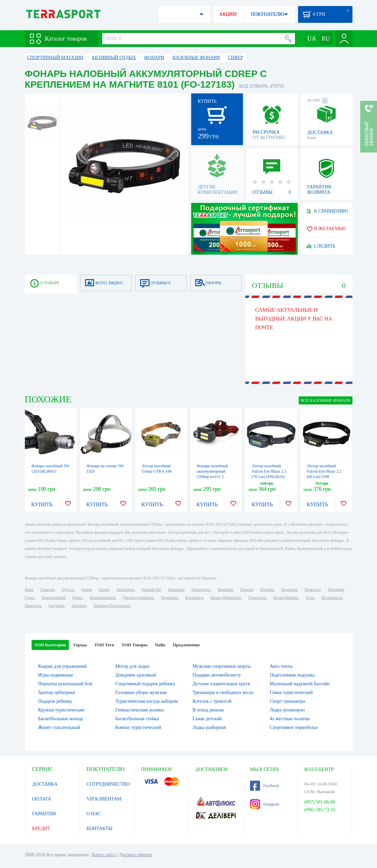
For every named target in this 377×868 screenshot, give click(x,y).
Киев (29, 590)
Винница (225, 590)
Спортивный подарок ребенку (145, 684)
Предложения (186, 645)
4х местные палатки (290, 719)
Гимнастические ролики (139, 710)
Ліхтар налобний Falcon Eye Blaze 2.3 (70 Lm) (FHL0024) (269, 471)
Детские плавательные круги (221, 684)
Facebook (265, 786)
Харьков (47, 590)
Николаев (176, 590)
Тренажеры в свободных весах (223, 692)
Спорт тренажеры (288, 701)
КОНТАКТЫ (100, 829)
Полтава (267, 590)
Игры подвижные (56, 675)
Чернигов (289, 590)
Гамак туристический (291, 692)
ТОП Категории (50, 645)
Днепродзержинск (138, 598)
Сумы (30, 598)
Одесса (68, 590)
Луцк (310, 598)
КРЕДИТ (41, 829)
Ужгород (79, 606)
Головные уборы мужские (141, 692)
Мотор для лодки (132, 666)
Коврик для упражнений (63, 666)
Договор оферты (135, 855)
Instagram (265, 804)
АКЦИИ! (228, 14)
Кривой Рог (151, 590)
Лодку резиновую (287, 710)
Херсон (247, 590)
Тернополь (257, 598)
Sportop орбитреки (57, 692)
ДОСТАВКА (45, 784)
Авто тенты (281, 666)
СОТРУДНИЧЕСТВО (108, 784)
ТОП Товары (135, 645)
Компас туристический (138, 727)
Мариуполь (201, 590)
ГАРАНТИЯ (44, 814)
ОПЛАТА (42, 799)
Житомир (336, 590)
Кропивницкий (102, 598)
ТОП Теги (104, 645)
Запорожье (125, 590)
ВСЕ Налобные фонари (326, 400)
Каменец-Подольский (112, 606)
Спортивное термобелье (294, 727)
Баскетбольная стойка (137, 719)
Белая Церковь (286, 598)
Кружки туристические (61, 710)
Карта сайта (104, 855)
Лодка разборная (209, 727)
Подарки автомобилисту (217, 675)
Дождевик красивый (136, 675)
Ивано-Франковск (226, 598)
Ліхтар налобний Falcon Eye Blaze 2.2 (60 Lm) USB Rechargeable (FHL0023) (324, 477)
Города (80, 645)
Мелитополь (332, 598)
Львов (104, 590)
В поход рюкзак (208, 710)
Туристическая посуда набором (146, 701)
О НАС (94, 814)
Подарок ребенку (55, 701)
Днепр (86, 590)
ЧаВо (160, 645)
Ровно (78, 598)
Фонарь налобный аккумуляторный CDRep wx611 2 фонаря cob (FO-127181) (213, 477)
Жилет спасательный (59, 727)
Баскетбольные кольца (61, 719)
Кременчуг (194, 598)
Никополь (33, 606)
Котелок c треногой (212, 701)
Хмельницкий (54, 598)
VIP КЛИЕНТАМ (104, 799)
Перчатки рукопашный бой (65, 684)
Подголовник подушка (292, 675)
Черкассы (313, 590)
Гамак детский (207, 719)
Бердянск (57, 606)
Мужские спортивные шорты (222, 666)
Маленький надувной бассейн (300, 684)
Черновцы (169, 598)
